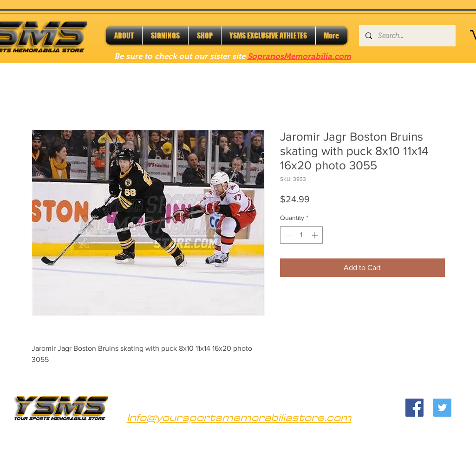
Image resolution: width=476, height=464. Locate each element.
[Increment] (316, 235)
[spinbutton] (301, 235)
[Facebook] (414, 408)
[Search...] (407, 36)
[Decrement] (287, 235)
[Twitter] (442, 408)
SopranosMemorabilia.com (299, 56)
